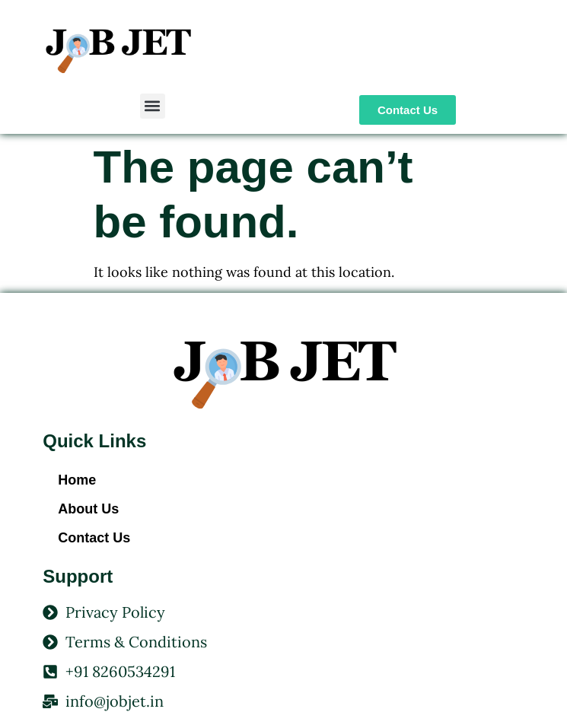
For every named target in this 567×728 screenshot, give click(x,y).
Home (77, 480)
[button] (153, 106)
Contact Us (94, 538)
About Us (88, 509)
